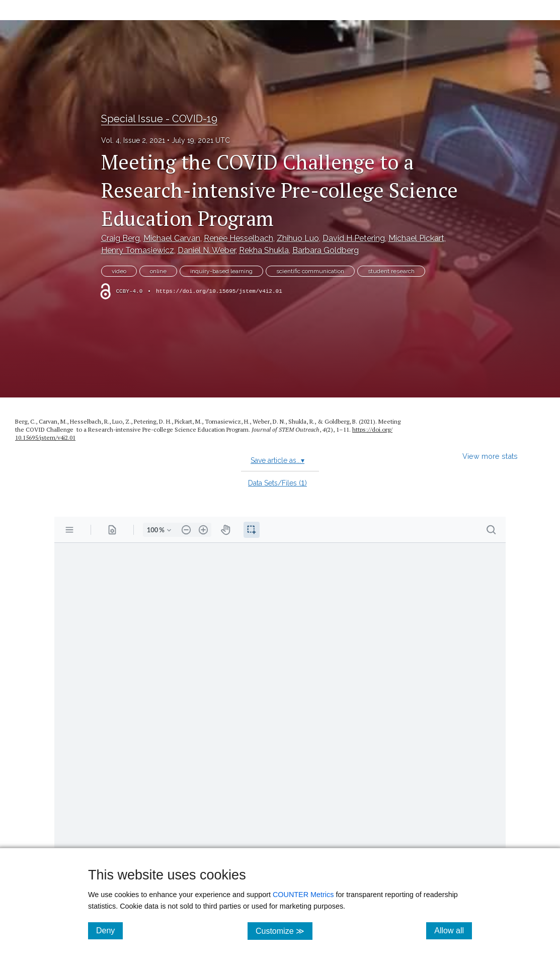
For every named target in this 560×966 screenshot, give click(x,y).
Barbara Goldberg (326, 250)
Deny (109, 930)
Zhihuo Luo (298, 238)
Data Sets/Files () (277, 483)
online (158, 271)
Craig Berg (121, 238)
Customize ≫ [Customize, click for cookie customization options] (284, 931)
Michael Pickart (416, 238)
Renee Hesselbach (238, 238)
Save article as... (277, 460)
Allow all (453, 930)
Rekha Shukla (264, 250)
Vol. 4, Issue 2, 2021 (133, 140)
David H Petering (354, 238)
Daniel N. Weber (207, 250)
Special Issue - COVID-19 (159, 119)
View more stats (490, 456)
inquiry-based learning (221, 271)
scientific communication (310, 271)
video (119, 271)
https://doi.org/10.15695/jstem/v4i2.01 (219, 291)
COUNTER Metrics (303, 895)
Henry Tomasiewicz (138, 250)
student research (391, 271)
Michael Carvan (172, 238)
